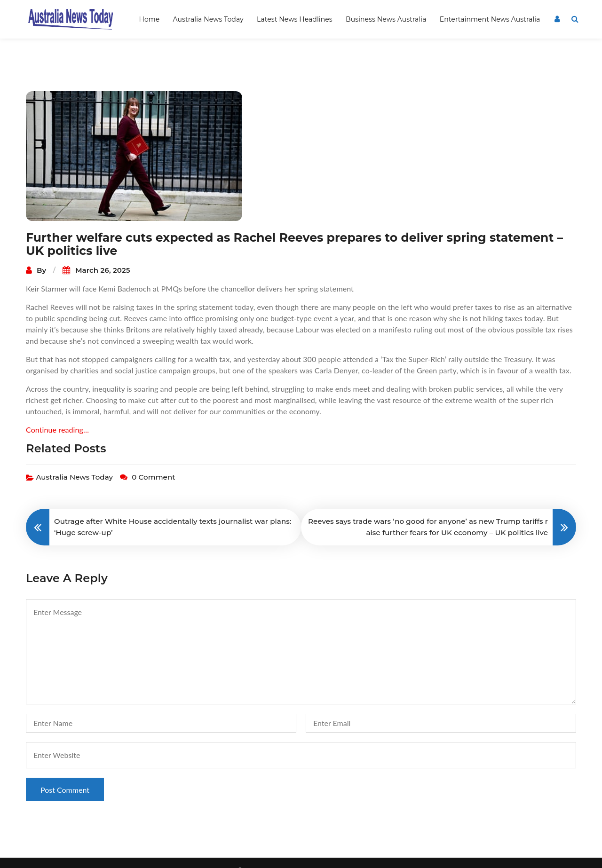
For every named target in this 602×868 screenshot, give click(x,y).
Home (149, 19)
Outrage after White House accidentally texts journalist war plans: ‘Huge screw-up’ (173, 512)
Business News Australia (386, 19)
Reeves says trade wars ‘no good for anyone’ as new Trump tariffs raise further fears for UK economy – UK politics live (428, 512)
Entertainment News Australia (490, 19)
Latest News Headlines (295, 19)
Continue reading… (57, 414)
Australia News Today (208, 19)
